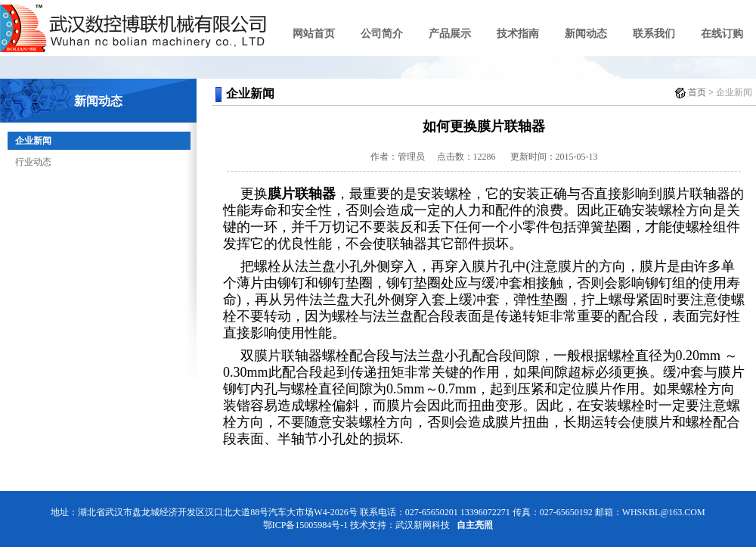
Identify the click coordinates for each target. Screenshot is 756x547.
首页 (697, 92)
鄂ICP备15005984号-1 (306, 525)
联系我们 (654, 34)
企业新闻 (33, 141)
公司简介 (382, 34)
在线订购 (722, 34)
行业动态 (33, 162)
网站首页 (314, 34)
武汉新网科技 (423, 525)
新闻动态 (586, 34)
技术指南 (518, 34)
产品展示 (450, 34)
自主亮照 (475, 525)
